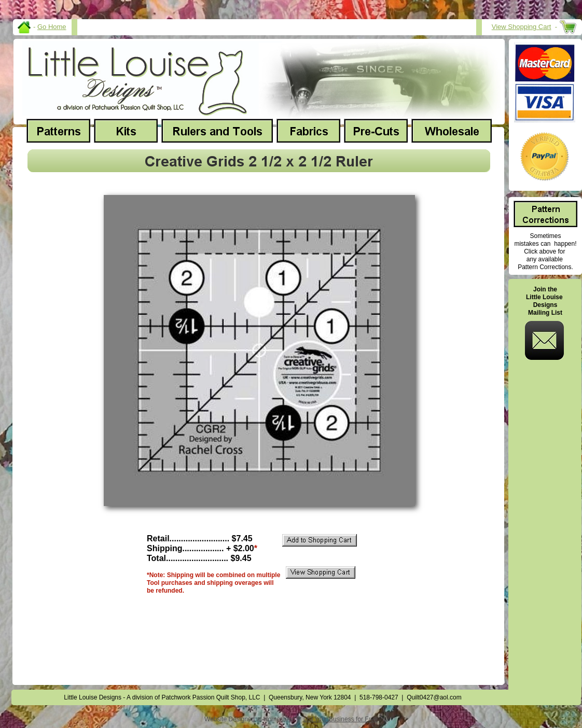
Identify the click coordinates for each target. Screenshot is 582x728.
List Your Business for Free (341, 719)
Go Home (52, 27)
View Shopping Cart (522, 27)
